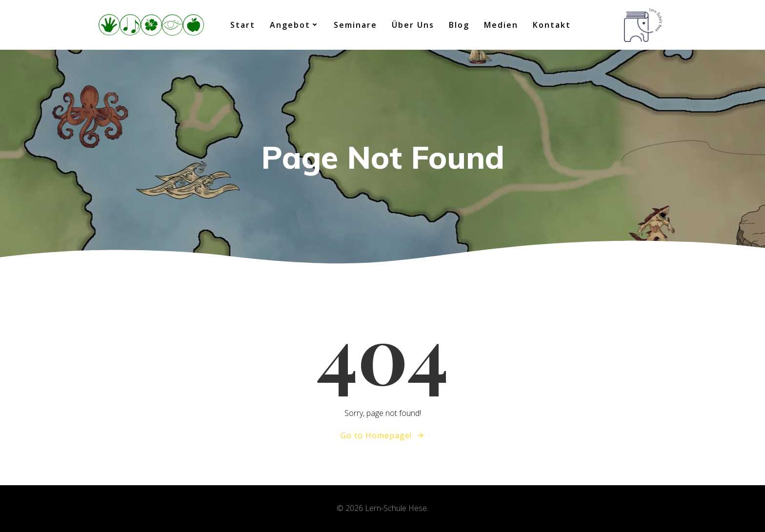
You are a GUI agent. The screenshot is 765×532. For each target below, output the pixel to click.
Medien (501, 25)
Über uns (413, 25)
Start (243, 25)
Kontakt (552, 25)
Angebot (294, 25)
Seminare (355, 25)
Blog (459, 25)
